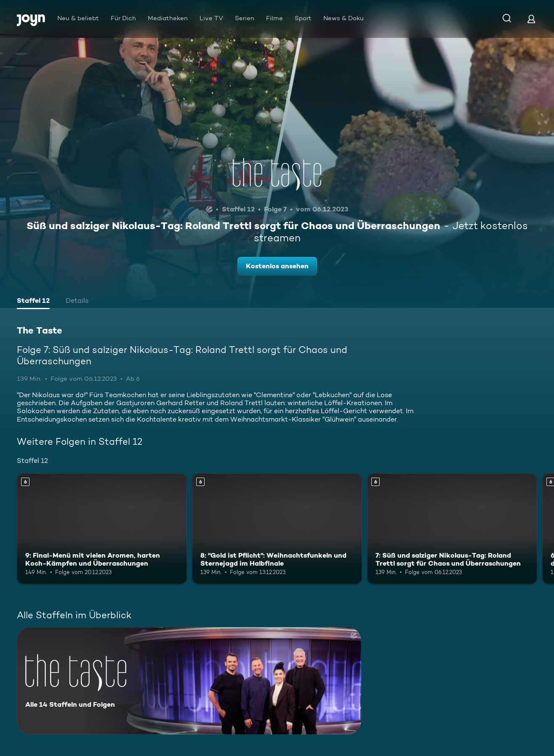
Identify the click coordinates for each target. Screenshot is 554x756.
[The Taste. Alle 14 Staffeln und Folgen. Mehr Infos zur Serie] (189, 681)
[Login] (531, 19)
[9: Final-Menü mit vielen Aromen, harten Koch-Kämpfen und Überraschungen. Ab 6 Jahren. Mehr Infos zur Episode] (102, 529)
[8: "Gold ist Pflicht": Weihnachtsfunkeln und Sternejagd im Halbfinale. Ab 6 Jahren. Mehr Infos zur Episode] (277, 529)
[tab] (33, 302)
